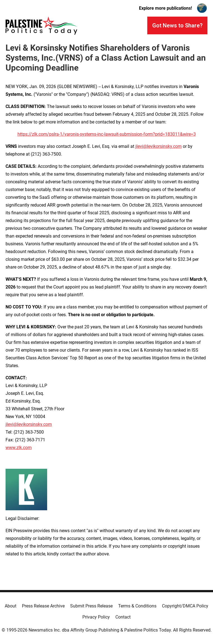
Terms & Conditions (137, 606)
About (11, 606)
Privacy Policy (96, 617)
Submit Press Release (91, 606)
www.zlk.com (19, 448)
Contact (123, 617)
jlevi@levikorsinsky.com (159, 146)
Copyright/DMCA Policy (185, 606)
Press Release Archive (43, 606)
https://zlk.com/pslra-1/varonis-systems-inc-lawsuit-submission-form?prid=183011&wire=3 (107, 134)
